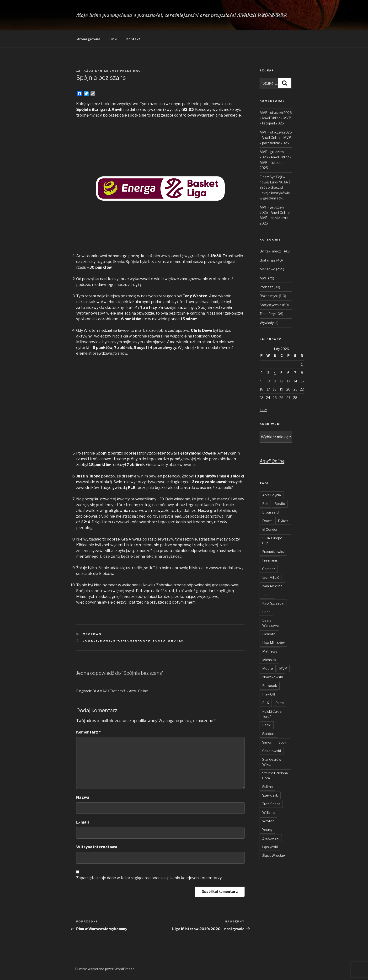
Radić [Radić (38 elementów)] (267, 725)
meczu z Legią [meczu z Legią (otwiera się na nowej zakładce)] (128, 285)
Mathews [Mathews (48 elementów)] (270, 651)
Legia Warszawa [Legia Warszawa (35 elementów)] (270, 623)
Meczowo (92, 634)
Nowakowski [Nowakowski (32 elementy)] (272, 677)
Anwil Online (272, 461)
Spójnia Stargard (132, 641)
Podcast (266, 287)
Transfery (267, 314)
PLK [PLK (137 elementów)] (266, 703)
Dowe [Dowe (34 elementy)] (267, 521)
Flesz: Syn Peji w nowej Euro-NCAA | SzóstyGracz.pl (275, 182)
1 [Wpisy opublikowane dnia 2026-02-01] (302, 364)
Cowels (90, 641)
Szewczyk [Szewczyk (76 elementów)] (270, 795)
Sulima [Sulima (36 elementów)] (267, 787)
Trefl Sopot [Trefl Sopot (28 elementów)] (271, 804)
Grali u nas (268, 260)
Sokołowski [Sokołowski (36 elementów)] (272, 751)
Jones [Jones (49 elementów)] (267, 595)
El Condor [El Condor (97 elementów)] (270, 529)
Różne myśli (269, 296)
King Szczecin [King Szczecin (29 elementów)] (273, 603)
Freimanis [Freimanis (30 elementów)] (270, 560)
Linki (113, 39)
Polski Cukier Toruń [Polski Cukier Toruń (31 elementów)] (272, 714)
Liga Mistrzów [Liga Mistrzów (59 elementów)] (273, 643)
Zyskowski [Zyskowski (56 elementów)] (271, 838)
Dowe (106, 641)
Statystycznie (271, 305)
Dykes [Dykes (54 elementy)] (283, 521)
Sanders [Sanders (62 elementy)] (269, 734)
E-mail (83, 822)
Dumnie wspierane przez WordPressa (105, 969)
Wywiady (267, 323)
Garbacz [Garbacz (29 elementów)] (269, 569)
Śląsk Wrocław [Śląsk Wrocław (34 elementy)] (274, 855)
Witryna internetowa (97, 847)
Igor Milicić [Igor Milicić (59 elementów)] (271, 577)
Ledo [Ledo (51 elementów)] (266, 612)
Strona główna (88, 39)
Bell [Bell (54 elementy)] (265, 504)
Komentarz (88, 732)
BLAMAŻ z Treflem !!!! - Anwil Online (120, 691)
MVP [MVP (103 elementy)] (283, 668)
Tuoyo (159, 641)
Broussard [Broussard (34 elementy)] (270, 512)
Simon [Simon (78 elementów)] (267, 742)
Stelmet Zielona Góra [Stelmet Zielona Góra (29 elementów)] (275, 776)
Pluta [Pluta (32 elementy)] (280, 703)
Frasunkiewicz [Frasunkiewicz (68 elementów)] (273, 552)
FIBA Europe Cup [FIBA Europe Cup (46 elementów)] (272, 541)
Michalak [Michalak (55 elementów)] (269, 660)
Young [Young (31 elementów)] (267, 830)
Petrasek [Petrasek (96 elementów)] (270, 686)
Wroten (176, 641)
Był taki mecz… (272, 251)
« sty (263, 410)
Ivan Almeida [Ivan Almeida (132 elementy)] (272, 586)
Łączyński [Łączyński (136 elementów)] (270, 847)
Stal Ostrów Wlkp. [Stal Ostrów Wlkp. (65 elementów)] (272, 762)
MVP (264, 278)
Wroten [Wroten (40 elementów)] (268, 821)
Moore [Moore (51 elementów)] (268, 668)
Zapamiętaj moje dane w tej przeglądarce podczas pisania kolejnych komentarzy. (149, 878)
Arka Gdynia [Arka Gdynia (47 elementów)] (272, 495)
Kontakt (133, 39)
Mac (137, 71)
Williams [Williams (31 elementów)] (269, 812)
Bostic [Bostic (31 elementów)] (280, 504)
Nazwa (83, 797)
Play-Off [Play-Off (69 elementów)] (269, 694)
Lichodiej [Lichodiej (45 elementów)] (269, 634)
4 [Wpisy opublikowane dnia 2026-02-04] (275, 373)
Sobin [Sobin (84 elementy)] (283, 742)
